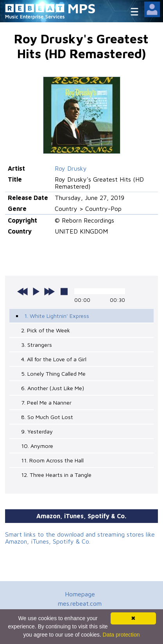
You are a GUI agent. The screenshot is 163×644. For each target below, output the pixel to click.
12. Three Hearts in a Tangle (56, 475)
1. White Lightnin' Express (57, 316)
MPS (82, 8)
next (49, 291)
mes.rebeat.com (80, 603)
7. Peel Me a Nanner (46, 402)
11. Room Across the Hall (52, 460)
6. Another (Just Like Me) (53, 388)
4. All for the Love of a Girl (54, 359)
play (36, 291)
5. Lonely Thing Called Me (53, 374)
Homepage (80, 594)
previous (23, 291)
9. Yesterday (37, 431)
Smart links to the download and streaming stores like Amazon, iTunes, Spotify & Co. (80, 538)
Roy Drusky (71, 168)
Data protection (121, 635)
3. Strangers (37, 345)
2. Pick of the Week (46, 330)
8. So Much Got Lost (47, 417)
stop (64, 291)
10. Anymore (37, 446)
